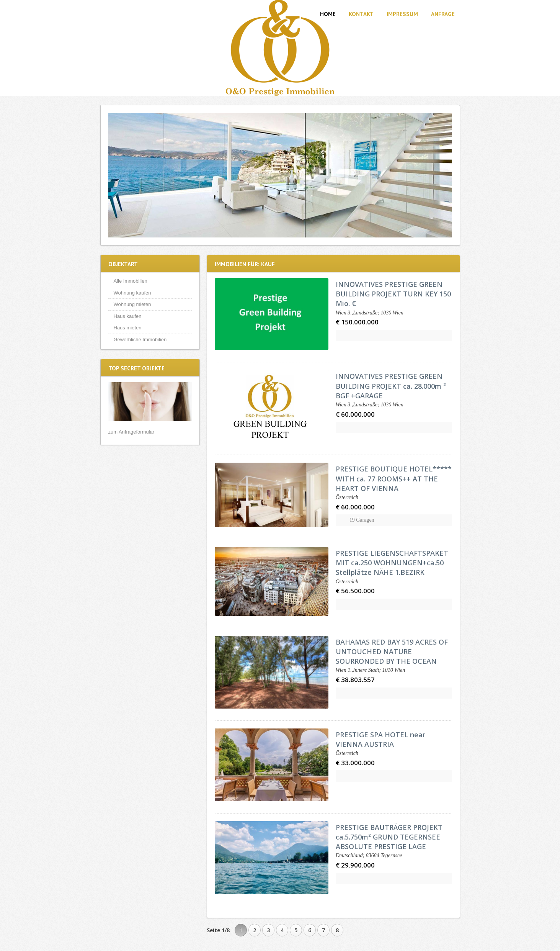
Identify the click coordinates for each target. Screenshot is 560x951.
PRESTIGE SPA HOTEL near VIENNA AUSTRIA (380, 739)
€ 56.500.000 (355, 591)
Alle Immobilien (131, 281)
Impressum (402, 14)
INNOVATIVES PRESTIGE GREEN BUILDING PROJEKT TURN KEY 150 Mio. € (393, 294)
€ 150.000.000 (357, 322)
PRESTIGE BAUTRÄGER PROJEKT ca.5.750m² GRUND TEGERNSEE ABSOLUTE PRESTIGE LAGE (389, 837)
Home (328, 14)
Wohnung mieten (132, 304)
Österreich (347, 497)
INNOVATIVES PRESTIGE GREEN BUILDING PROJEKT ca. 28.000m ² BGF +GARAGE (391, 386)
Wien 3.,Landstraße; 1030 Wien (370, 313)
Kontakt (361, 14)
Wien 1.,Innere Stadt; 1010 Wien (370, 670)
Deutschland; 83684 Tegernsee (369, 855)
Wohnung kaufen (132, 293)
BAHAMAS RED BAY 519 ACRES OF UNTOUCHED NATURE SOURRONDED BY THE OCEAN (392, 651)
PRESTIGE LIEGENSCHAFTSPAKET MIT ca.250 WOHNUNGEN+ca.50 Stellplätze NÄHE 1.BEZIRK (392, 563)
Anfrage (443, 14)
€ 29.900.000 (355, 865)
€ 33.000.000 (355, 763)
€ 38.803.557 (355, 680)
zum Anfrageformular (131, 432)
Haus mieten (128, 328)
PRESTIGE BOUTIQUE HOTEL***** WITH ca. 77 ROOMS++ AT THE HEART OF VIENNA (394, 478)
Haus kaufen (128, 316)
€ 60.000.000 (355, 414)
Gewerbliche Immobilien (140, 340)
